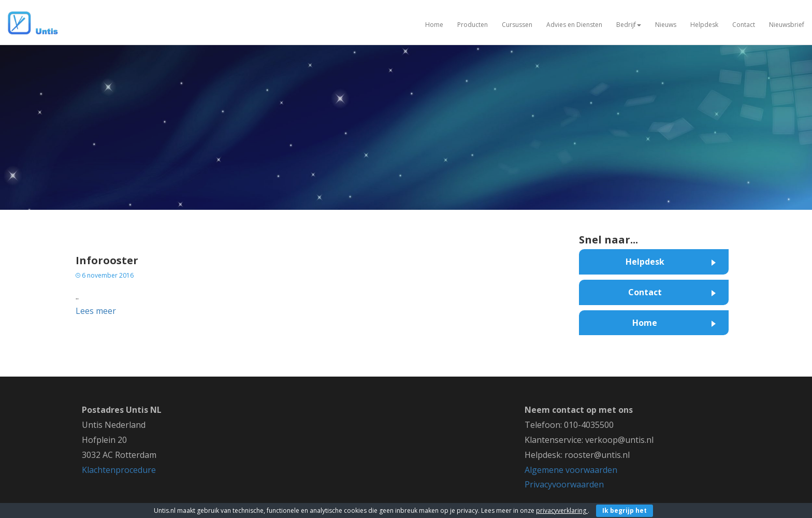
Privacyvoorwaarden (564, 484)
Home (434, 25)
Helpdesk (704, 25)
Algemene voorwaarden (571, 470)
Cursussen (517, 25)
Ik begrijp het (625, 510)
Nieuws (666, 25)
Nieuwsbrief (787, 25)
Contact (744, 25)
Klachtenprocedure (119, 470)
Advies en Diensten (574, 25)
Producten (473, 25)
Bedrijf (629, 25)
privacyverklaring (562, 510)
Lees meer (96, 311)
